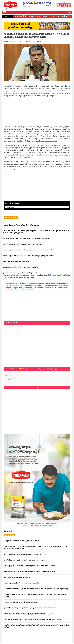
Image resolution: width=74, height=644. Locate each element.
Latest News (9, 535)
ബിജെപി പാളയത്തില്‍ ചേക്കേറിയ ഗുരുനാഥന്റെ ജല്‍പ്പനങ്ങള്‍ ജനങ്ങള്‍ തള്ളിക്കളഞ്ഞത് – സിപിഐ (33, 620)
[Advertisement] (37, 112)
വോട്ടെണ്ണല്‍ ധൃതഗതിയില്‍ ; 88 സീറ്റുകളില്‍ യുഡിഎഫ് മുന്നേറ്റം (29, 16)
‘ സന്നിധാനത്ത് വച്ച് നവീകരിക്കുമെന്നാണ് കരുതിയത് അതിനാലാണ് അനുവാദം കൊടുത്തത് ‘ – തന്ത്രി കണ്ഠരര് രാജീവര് (36, 626)
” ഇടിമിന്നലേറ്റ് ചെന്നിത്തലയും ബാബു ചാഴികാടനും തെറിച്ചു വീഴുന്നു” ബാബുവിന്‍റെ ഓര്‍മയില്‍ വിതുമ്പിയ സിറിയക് (35, 596)
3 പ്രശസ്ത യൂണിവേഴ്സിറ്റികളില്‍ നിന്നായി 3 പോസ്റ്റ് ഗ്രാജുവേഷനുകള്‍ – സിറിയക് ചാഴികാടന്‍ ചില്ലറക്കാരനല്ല (36, 589)
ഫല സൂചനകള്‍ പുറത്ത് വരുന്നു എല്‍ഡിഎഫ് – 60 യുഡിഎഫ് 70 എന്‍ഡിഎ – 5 (26, 239)
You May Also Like (11, 218)
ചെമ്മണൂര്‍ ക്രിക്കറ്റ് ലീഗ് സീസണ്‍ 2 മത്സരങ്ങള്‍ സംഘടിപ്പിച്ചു (21, 267)
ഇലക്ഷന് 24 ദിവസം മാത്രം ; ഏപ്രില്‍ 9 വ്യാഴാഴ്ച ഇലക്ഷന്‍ (20, 273)
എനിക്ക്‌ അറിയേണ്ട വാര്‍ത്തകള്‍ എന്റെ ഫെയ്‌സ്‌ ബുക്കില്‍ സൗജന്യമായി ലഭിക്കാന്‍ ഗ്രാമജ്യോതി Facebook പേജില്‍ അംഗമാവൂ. (37, 277)
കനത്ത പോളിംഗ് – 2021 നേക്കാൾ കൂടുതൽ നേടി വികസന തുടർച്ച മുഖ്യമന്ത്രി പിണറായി (28, 256)
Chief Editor (36, 41)
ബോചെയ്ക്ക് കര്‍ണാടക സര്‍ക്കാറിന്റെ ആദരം (16, 262)
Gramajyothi (8, 531)
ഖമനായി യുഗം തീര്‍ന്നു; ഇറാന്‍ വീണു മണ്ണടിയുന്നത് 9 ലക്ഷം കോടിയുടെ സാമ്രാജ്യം (28, 614)
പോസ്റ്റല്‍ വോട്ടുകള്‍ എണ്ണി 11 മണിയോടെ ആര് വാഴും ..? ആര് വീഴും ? (23, 244)
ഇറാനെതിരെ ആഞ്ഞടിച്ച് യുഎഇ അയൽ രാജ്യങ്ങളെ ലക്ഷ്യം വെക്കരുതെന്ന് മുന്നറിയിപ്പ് (29, 608)
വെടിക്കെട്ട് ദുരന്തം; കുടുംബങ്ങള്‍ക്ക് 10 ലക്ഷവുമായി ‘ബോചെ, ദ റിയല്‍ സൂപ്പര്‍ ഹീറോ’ (28, 250)
